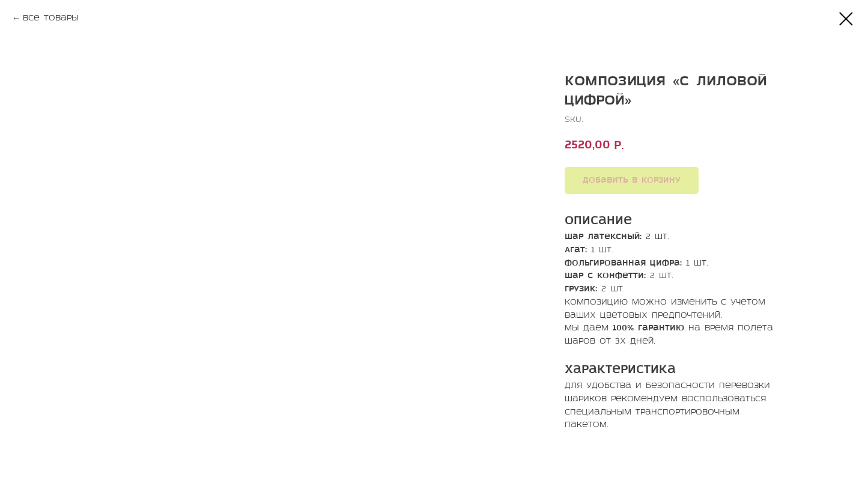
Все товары (51, 18)
